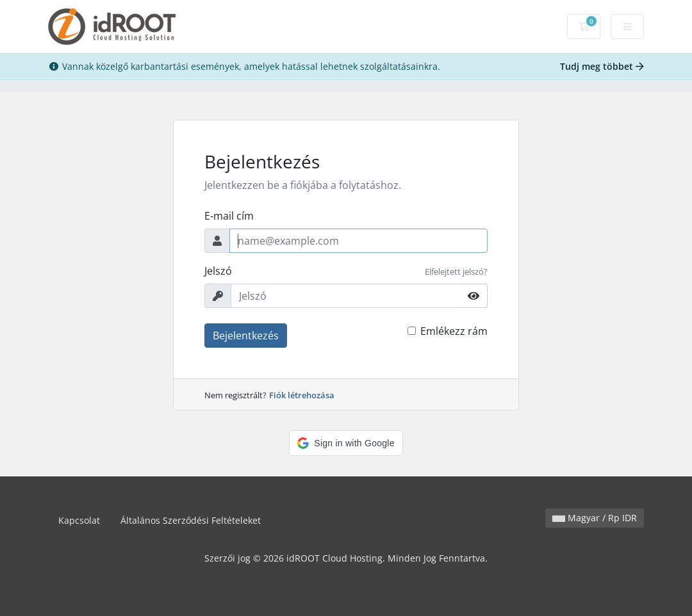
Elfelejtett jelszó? (456, 272)
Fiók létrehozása (302, 395)
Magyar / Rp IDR (595, 518)
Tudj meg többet (602, 66)
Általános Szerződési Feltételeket (191, 520)
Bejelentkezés (246, 336)
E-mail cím (229, 216)
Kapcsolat (79, 520)
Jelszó (218, 271)
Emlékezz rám (454, 331)
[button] (346, 443)
